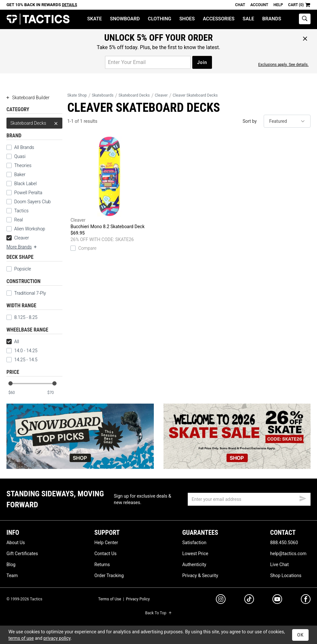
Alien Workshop (30, 229)
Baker (20, 174)
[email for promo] (148, 62)
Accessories (219, 19)
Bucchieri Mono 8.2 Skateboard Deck (109, 183)
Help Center (106, 543)
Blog (11, 565)
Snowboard (125, 19)
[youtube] (277, 600)
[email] (249, 499)
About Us (16, 543)
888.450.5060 (284, 543)
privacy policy (57, 638)
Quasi (20, 156)
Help (278, 5)
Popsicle (23, 269)
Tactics (38, 19)
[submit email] (303, 498)
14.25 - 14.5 (22, 360)
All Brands (24, 147)
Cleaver (18, 238)
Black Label (26, 184)
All (13, 342)
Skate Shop (77, 95)
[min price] (16, 393)
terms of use (21, 638)
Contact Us (106, 554)
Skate (95, 19)
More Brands (22, 247)
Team (12, 575)
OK (300, 635)
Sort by (250, 121)
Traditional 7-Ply (30, 293)
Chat (240, 5)
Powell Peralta (28, 193)
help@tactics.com (288, 554)
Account (259, 5)
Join (202, 62)
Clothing (160, 19)
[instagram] (221, 600)
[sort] (287, 121)
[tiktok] (249, 600)
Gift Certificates (22, 554)
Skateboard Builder (28, 98)
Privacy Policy (138, 599)
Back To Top (158, 613)
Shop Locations (286, 575)
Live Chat (280, 565)
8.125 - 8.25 (22, 317)
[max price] (55, 393)
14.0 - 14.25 (22, 351)
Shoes (187, 19)
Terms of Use (110, 599)
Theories (23, 165)
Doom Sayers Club (32, 202)
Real (19, 220)
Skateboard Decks (34, 123)
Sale (248, 19)
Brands (272, 19)
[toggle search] (305, 19)
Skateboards (103, 95)
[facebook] (306, 600)
